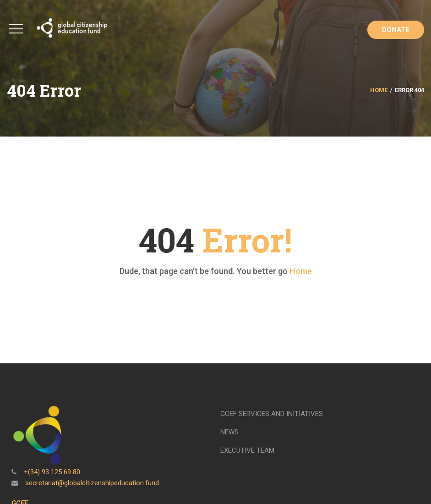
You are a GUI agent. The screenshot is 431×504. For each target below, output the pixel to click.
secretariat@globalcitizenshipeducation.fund (91, 483)
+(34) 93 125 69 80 (51, 472)
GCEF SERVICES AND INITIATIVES (272, 414)
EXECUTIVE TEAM (247, 450)
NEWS (229, 432)
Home (379, 90)
